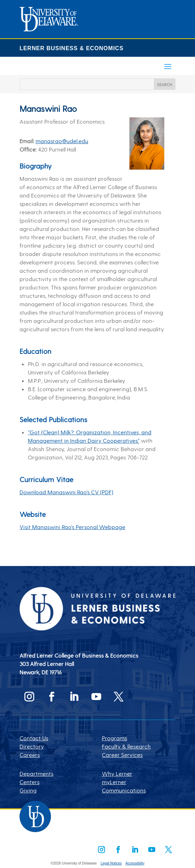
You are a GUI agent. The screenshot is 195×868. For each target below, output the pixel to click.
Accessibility (135, 863)
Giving (28, 790)
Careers (30, 755)
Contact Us (34, 738)
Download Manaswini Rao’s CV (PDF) (66, 492)
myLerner (114, 782)
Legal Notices (111, 863)
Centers (29, 782)
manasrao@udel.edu (62, 141)
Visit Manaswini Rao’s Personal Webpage (72, 527)
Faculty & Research (126, 746)
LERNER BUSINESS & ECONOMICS (72, 48)
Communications (124, 790)
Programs (114, 738)
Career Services (122, 755)
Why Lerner (117, 773)
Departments (36, 773)
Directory (32, 746)
